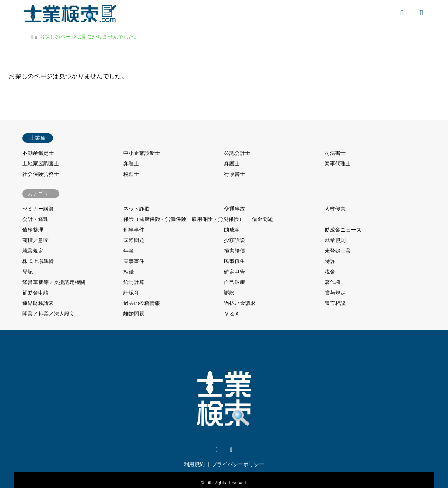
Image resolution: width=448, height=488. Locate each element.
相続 (129, 272)
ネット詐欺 (136, 209)
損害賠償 (234, 251)
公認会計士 (237, 153)
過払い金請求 (240, 303)
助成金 (232, 230)
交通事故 (234, 209)
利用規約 (194, 464)
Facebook (231, 450)
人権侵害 (335, 209)
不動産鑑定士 (38, 153)
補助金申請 (35, 293)
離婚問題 (134, 314)
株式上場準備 (38, 261)
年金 (129, 251)
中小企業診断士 (142, 153)
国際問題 (134, 240)
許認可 (131, 293)
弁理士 (131, 164)
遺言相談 (335, 303)
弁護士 (232, 164)
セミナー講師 (38, 209)
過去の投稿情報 (142, 303)
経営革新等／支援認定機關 (54, 282)
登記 (28, 272)
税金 (330, 272)
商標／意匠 (35, 240)
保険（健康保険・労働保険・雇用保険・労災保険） (184, 219)
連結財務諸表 (38, 303)
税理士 (131, 174)
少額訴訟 (234, 240)
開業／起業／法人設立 (49, 314)
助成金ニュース (343, 230)
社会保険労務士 (41, 174)
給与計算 (134, 282)
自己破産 (234, 282)
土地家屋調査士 (41, 164)
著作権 (332, 282)
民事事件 (134, 261)
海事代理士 (338, 164)
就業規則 (335, 240)
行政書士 (234, 174)
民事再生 (234, 261)
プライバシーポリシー (238, 464)
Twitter (217, 450)
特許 (330, 261)
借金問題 (262, 219)
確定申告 (234, 272)
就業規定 (33, 251)
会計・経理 (35, 219)
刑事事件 (134, 230)
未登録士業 (338, 251)
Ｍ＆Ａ (232, 314)
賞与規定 (335, 293)
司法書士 (335, 153)
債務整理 (33, 230)
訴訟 (229, 293)
